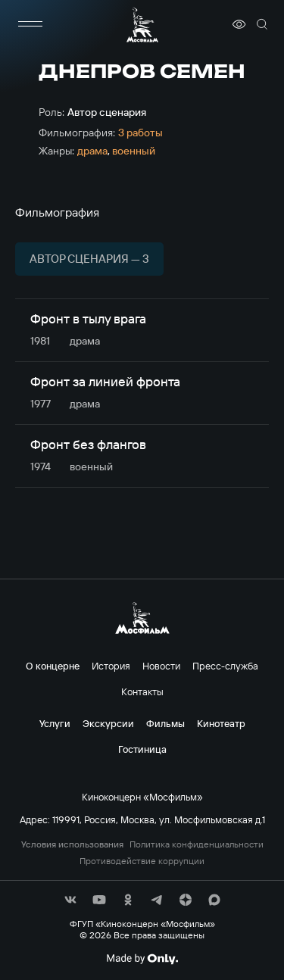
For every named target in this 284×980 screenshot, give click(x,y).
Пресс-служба (225, 666)
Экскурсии (108, 723)
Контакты (142, 691)
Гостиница (142, 749)
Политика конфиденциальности (197, 844)
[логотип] (142, 25)
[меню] (30, 24)
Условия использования (72, 844)
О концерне (53, 666)
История (111, 666)
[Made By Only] (142, 959)
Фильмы (165, 723)
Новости (161, 666)
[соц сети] (70, 900)
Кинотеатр (221, 723)
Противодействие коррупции (142, 861)
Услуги (55, 723)
